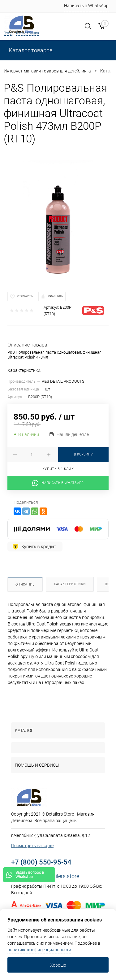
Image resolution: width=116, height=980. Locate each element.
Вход (8, 33)
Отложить (25, 296)
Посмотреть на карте (32, 846)
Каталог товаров (30, 50)
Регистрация (28, 33)
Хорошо (58, 965)
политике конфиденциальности (39, 950)
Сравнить (56, 296)
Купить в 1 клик (58, 469)
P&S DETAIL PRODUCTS (63, 381)
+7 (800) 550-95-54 (41, 862)
